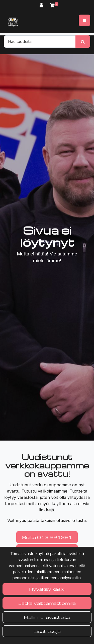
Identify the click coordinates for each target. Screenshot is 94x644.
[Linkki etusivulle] (13, 22)
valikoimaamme (53, 491)
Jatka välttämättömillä (47, 603)
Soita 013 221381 (47, 537)
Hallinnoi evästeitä (47, 617)
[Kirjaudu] (42, 5)
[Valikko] (84, 20)
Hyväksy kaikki (47, 589)
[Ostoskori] (52, 5)
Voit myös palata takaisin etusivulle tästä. (47, 520)
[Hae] (40, 41)
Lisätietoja (47, 631)
